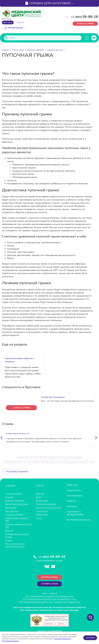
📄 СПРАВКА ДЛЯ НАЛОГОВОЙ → (49, 3)
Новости (72, 501)
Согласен (90, 638)
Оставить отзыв (50, 585)
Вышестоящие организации (18, 504)
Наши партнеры (12, 511)
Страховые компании (15, 515)
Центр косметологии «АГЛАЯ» (45, 509)
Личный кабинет (16, 28)
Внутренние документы (73, 521)
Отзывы (9, 540)
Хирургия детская (55, 50)
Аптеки (39, 521)
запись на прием (21, 408)
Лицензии (10, 497)
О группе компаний (14, 494)
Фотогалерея (11, 508)
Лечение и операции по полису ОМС (16, 526)
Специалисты (74, 491)
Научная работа (76, 496)
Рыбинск (20, 22)
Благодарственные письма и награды (18, 536)
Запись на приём (85, 24)
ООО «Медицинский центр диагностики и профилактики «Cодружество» (49, 603)
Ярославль (8, 22)
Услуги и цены (18, 50)
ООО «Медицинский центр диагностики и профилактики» (50, 597)
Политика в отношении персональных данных (16, 545)
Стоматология (42, 514)
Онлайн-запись (50, 578)
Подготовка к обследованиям (76, 513)
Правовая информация (16, 501)
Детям (39, 497)
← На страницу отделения (16, 472)
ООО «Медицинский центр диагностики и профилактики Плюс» (49, 600)
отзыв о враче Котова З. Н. (18, 434)
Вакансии (9, 531)
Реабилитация (42, 517)
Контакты (72, 507)
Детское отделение (36, 50)
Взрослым (40, 494)
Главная (5, 50)
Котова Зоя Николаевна (53, 397)
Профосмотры (43, 501)
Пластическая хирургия (47, 504)
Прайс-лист (73, 485)
